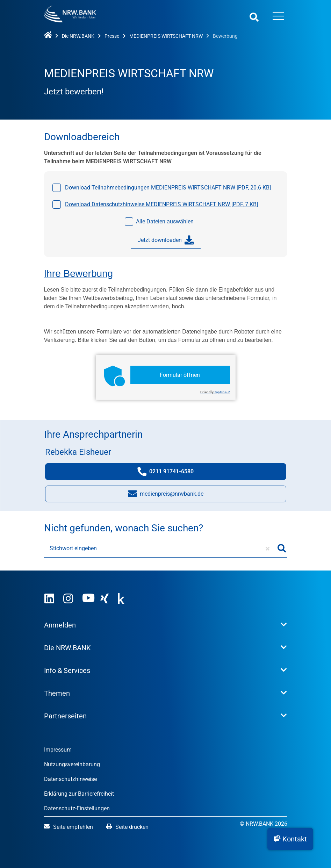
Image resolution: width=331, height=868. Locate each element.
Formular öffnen (180, 375)
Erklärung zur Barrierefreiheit (79, 794)
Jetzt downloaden (166, 240)
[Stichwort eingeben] (160, 548)
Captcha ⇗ (215, 392)
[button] (290, 839)
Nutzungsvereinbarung (72, 764)
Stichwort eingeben (73, 548)
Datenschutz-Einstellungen (77, 808)
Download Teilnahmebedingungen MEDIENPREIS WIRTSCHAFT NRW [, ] (168, 188)
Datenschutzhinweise (70, 779)
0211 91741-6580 (172, 473)
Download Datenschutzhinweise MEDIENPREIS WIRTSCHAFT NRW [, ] (161, 204)
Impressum (58, 750)
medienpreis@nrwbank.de (166, 496)
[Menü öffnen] (279, 17)
